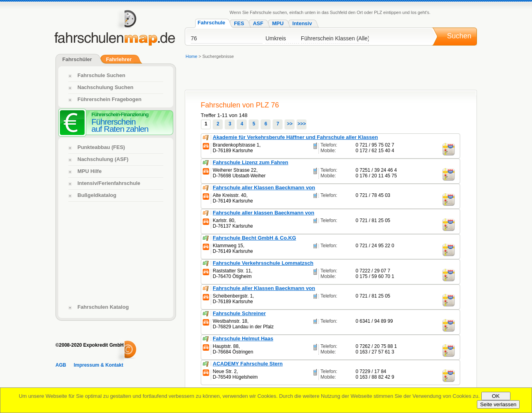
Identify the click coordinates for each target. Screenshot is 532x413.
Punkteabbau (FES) (101, 147)
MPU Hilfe (90, 171)
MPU (278, 23)
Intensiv (302, 23)
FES (239, 23)
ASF (258, 23)
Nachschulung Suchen (105, 87)
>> (290, 124)
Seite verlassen (498, 404)
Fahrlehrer (119, 59)
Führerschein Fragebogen (109, 99)
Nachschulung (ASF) (103, 159)
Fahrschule (211, 23)
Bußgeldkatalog (97, 195)
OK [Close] (496, 396)
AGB (61, 365)
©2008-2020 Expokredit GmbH (90, 345)
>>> (302, 124)
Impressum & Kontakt (99, 365)
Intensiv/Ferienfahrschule (109, 183)
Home (191, 56)
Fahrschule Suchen (101, 75)
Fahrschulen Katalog (103, 307)
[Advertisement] (116, 252)
